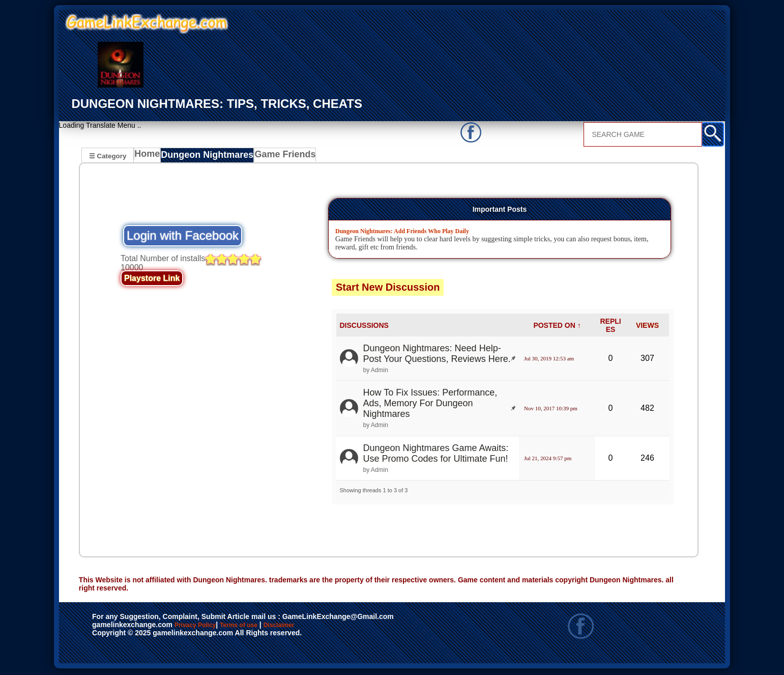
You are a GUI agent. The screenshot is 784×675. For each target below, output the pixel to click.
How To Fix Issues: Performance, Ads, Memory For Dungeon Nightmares (430, 405)
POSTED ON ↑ (557, 326)
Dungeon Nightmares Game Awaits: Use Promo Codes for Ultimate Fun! (436, 454)
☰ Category (108, 156)
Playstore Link (152, 280)
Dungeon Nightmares (207, 157)
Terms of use (269, 627)
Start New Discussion (388, 289)
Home (149, 157)
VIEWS (647, 326)
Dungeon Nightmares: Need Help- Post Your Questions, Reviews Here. (437, 355)
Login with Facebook (183, 237)
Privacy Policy (206, 627)
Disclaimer (326, 627)
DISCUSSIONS (364, 326)
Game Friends (278, 157)
